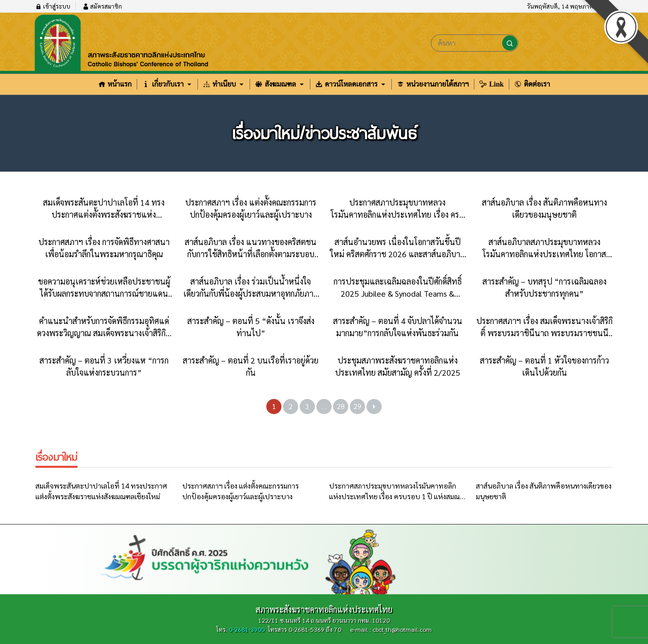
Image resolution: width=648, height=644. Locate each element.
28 (341, 406)
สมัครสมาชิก (102, 6)
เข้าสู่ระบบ (53, 6)
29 (357, 406)
